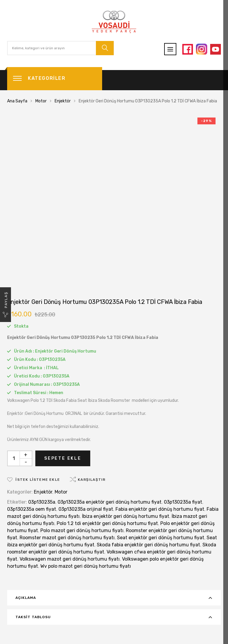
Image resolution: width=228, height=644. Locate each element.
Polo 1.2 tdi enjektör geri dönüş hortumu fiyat (107, 523)
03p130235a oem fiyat (32, 509)
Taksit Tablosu (33, 617)
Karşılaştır (92, 480)
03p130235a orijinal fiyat (86, 509)
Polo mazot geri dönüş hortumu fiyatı (82, 530)
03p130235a (42, 502)
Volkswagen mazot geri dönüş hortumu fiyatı (70, 559)
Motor (41, 101)
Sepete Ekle (63, 458)
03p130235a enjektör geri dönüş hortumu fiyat (110, 502)
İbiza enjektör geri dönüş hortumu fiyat (126, 516)
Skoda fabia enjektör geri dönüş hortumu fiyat (148, 545)
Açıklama (26, 598)
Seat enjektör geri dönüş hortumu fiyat (161, 538)
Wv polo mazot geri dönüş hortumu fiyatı (86, 566)
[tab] (114, 598)
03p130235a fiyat (183, 502)
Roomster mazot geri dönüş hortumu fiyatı (67, 538)
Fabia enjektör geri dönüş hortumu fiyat (160, 509)
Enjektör (63, 101)
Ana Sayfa (17, 101)
